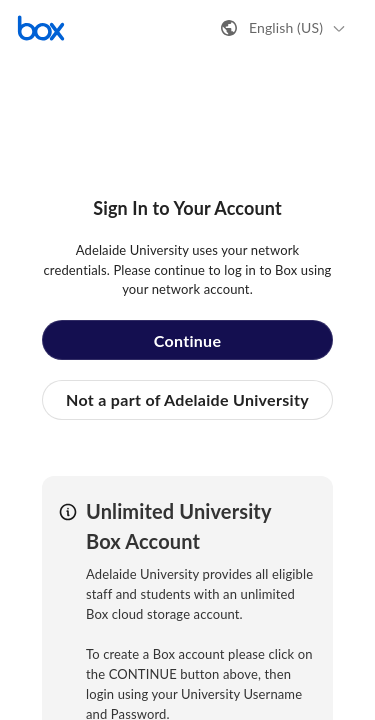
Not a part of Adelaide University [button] (187, 399)
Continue (188, 340)
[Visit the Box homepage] (41, 28)
